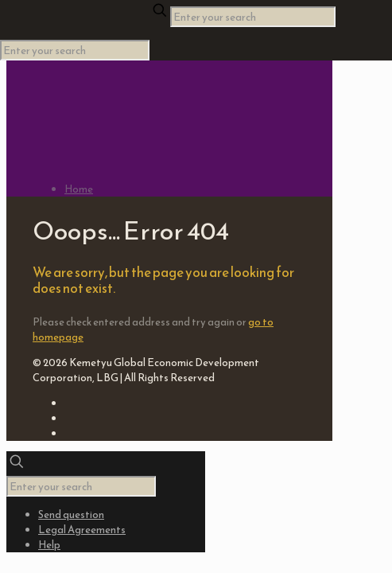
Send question (71, 515)
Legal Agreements (82, 530)
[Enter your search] (253, 17)
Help (49, 545)
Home (79, 189)
